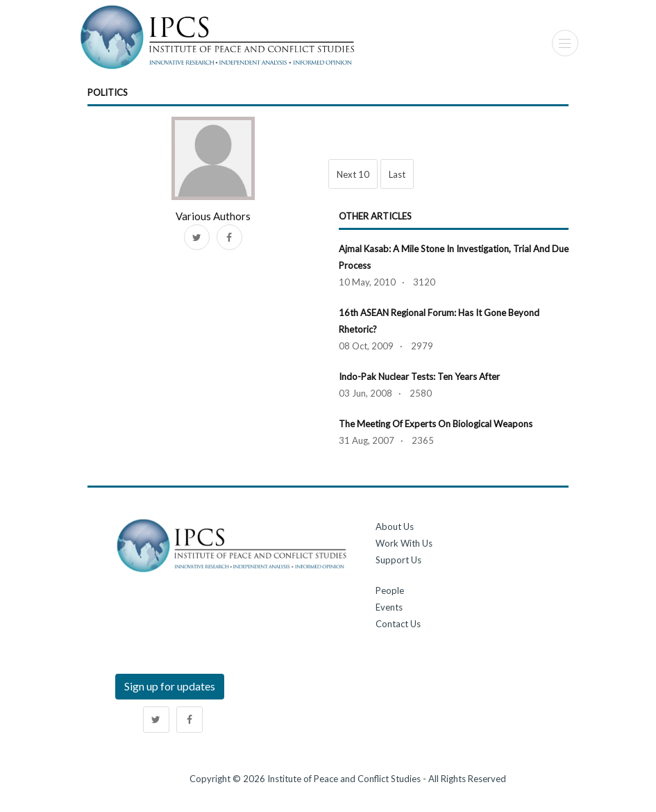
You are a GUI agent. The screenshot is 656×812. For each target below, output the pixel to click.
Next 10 (353, 174)
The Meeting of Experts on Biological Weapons (436, 424)
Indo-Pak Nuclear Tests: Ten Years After (419, 376)
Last (397, 174)
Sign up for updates (170, 686)
